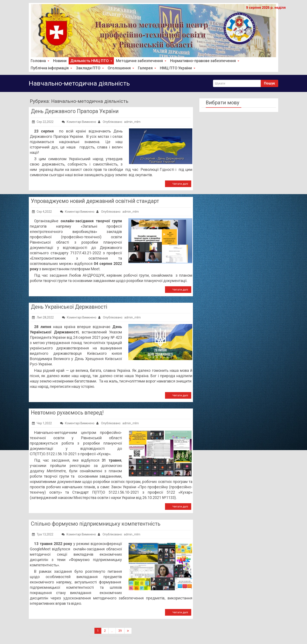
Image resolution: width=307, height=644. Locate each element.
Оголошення (118, 68)
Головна (40, 61)
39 (120, 631)
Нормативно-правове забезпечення (200, 61)
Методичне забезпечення (138, 61)
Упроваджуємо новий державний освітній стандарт (95, 201)
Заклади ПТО (88, 68)
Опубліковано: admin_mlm (119, 122)
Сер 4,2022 (42, 211)
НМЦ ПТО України (173, 68)
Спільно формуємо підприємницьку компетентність (96, 524)
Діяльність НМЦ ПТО (89, 61)
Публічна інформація (51, 68)
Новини (59, 61)
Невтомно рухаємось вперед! (67, 412)
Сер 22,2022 (43, 122)
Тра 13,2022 (43, 534)
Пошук (269, 83)
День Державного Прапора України (75, 111)
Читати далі (180, 184)
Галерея (143, 68)
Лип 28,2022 (43, 317)
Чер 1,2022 (42, 423)
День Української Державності (69, 307)
